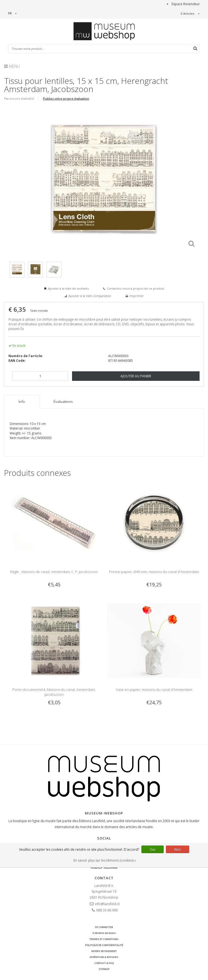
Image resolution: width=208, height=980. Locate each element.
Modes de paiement (104, 951)
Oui (153, 849)
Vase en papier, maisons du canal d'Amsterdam (154, 690)
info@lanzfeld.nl (107, 904)
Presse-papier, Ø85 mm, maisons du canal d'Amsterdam (154, 572)
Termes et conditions (104, 939)
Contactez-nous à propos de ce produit (135, 288)
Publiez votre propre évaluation (66, 98)
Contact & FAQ (104, 963)
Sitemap (104, 969)
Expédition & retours (104, 957)
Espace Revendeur (186, 4)
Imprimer (137, 296)
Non (178, 849)
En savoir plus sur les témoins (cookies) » (105, 860)
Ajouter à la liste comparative (90, 296)
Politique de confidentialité (104, 945)
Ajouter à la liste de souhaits (68, 288)
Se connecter (104, 927)
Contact (104, 878)
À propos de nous (104, 933)
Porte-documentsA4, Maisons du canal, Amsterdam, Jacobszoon (54, 692)
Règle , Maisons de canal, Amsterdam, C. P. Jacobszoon (54, 572)
